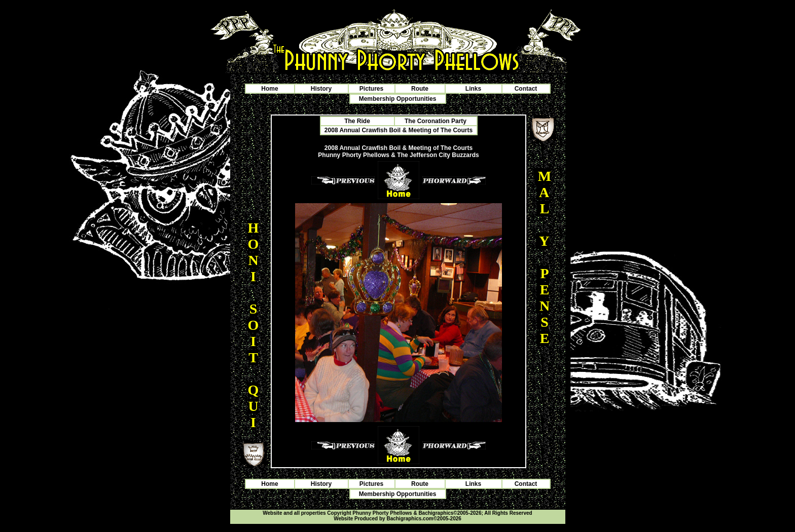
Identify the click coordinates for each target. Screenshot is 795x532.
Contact (526, 89)
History (321, 89)
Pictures (371, 89)
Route (420, 89)
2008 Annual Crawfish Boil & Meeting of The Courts (399, 130)
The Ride (357, 121)
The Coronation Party (436, 121)
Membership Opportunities (398, 99)
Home (269, 89)
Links (473, 89)
